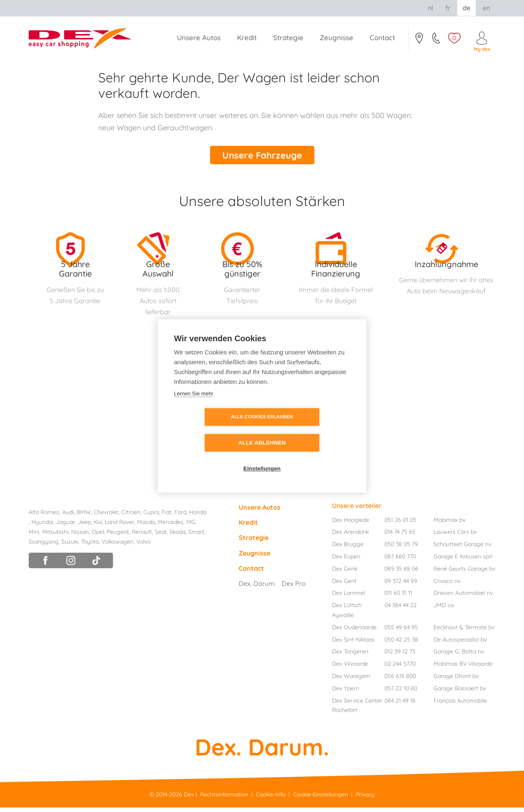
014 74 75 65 (400, 536)
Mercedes (171, 526)
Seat (161, 536)
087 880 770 (400, 561)
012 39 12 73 (400, 656)
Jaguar (65, 526)
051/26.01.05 (437, 41)
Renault (142, 536)
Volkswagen (117, 546)
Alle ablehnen (309, 430)
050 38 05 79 (401, 549)
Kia (98, 526)
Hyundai (42, 526)
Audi (68, 517)
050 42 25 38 (401, 644)
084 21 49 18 (400, 705)
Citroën (131, 517)
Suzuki (70, 546)
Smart (196, 536)
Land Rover (120, 526)
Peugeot (118, 536)
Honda (198, 517)
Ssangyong (44, 546)
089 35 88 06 (401, 573)
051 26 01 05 (400, 524)
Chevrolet (106, 517)
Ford (180, 517)
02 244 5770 (400, 668)
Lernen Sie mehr (194, 407)
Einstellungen (262, 456)
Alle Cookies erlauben (215, 430)
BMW (84, 517)
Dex (189, 798)
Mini (34, 536)
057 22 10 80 (401, 693)
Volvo (143, 546)
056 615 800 (400, 680)
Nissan (80, 536)
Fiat (167, 517)
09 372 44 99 (401, 585)
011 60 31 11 (398, 597)
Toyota (90, 546)
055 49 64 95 (401, 632)
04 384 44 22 (401, 610)
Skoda (177, 536)
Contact (419, 41)
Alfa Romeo (44, 517)
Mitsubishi (55, 536)
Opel (98, 536)
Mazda (146, 526)
